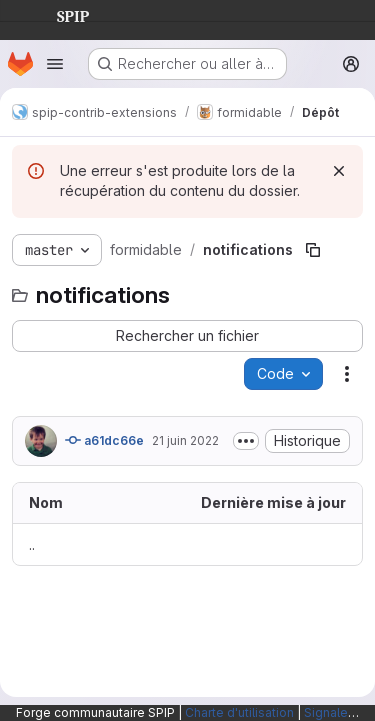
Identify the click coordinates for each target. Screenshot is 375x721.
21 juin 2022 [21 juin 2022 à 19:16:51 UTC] (185, 440)
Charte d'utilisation (239, 712)
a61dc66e (104, 440)
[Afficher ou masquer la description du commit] (246, 441)
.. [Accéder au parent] (32, 544)
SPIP (57, 14)
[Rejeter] (339, 171)
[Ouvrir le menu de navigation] (55, 64)
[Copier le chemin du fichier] (313, 250)
